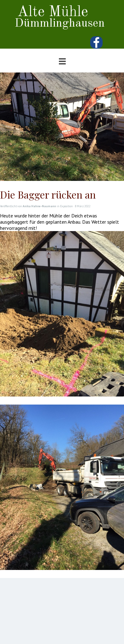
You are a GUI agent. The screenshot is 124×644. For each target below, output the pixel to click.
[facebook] (96, 42)
